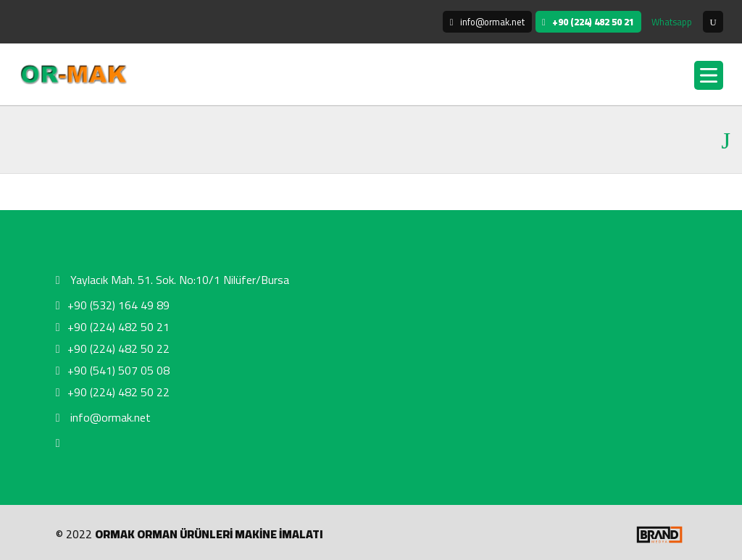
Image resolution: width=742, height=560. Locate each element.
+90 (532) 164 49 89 (113, 305)
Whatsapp (672, 22)
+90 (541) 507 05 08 (113, 370)
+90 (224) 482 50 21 (113, 327)
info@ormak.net (103, 417)
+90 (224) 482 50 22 (113, 348)
